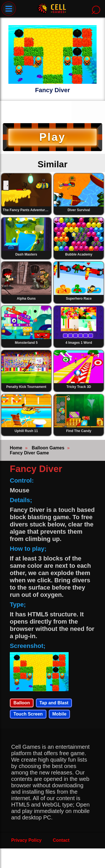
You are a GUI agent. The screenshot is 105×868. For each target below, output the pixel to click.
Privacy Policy (26, 840)
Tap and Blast (54, 703)
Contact (61, 840)
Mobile (60, 714)
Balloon (22, 703)
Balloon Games (48, 448)
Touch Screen (28, 714)
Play (52, 137)
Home (16, 448)
